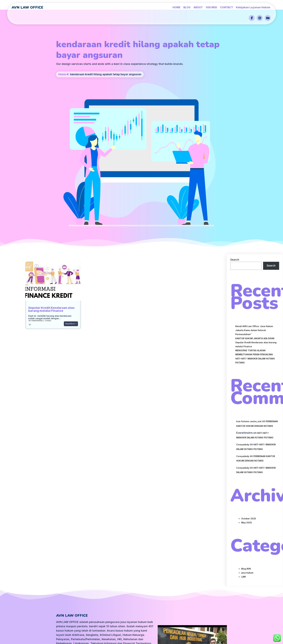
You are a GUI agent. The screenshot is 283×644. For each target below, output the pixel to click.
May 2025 (247, 393)
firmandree (37, 191)
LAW (244, 447)
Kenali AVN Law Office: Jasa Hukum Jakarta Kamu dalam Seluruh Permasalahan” (254, 201)
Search (235, 130)
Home (62, 92)
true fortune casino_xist (249, 292)
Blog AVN (246, 439)
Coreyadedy (243, 315)
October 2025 (249, 389)
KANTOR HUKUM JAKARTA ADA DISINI (255, 209)
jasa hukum (247, 443)
